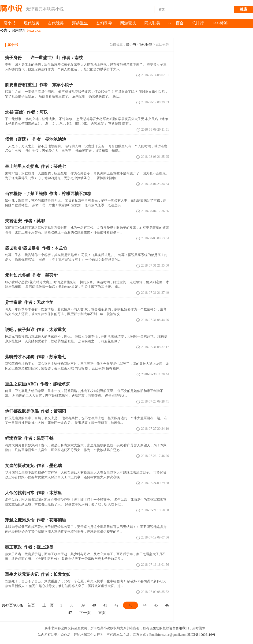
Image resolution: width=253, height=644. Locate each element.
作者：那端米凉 (37, 384)
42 (116, 605)
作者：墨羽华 (31, 275)
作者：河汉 (26, 112)
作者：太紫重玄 (35, 330)
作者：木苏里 (33, 493)
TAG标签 (146, 44)
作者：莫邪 (25, 221)
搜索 (244, 9)
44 (145, 605)
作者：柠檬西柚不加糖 (48, 194)
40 (94, 605)
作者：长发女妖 (38, 574)
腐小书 (131, 44)
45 (156, 605)
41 (105, 605)
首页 (31, 605)
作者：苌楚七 (35, 166)
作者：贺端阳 (35, 411)
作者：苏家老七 (35, 357)
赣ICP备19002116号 (201, 635)
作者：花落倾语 (35, 520)
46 (167, 605)
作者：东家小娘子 (39, 85)
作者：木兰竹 (36, 248)
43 (130, 605)
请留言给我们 (179, 628)
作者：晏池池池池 (35, 139)
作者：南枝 (44, 58)
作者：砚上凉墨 (29, 547)
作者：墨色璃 (33, 466)
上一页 (48, 605)
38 (71, 605)
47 (70, 613)
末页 (102, 613)
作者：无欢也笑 (29, 302)
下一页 (85, 613)
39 (83, 605)
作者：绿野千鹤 (29, 438)
